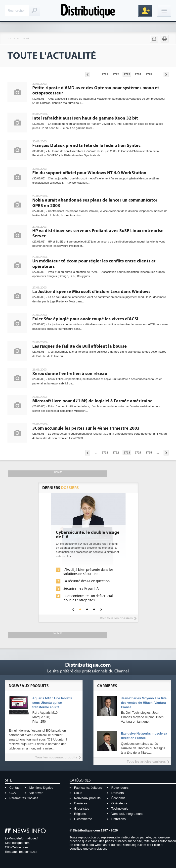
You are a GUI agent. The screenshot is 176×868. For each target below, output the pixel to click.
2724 (138, 74)
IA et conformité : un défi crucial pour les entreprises (88, 598)
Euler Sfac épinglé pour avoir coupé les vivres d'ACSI (85, 319)
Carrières (81, 803)
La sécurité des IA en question (87, 581)
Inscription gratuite (145, 11)
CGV (13, 793)
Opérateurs (119, 803)
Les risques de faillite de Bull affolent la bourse (80, 346)
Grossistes (82, 808)
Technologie (120, 808)
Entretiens (119, 819)
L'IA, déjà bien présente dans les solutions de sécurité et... (88, 572)
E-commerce (83, 819)
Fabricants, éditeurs (88, 788)
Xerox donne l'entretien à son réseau (70, 374)
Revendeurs (120, 788)
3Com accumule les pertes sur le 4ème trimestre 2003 (86, 428)
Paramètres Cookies (24, 798)
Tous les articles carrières (146, 762)
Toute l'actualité (19, 39)
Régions (80, 814)
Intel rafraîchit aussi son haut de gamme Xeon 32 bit (85, 118)
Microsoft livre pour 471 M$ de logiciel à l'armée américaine (92, 401)
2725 (149, 74)
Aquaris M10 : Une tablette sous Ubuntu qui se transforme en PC (52, 703)
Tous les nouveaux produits (56, 757)
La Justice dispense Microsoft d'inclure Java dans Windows (91, 292)
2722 (116, 74)
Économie (118, 798)
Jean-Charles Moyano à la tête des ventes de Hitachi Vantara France (144, 703)
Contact (15, 788)
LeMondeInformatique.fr (22, 838)
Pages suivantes (166, 75)
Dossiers (118, 793)
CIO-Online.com (16, 847)
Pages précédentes (88, 75)
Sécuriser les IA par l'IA (81, 589)
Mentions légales (41, 788)
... (96, 74)
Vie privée (36, 793)
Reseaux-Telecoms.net (21, 852)
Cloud (78, 793)
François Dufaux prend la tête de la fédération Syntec (86, 145)
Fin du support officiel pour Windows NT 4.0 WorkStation (89, 173)
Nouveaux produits (87, 798)
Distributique (88, 11)
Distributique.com (17, 843)
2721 (105, 74)
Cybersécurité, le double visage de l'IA (88, 535)
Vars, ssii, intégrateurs (127, 814)
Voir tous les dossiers (116, 618)
